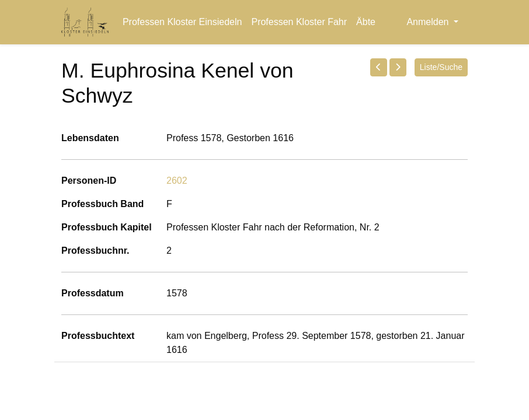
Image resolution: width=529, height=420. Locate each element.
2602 (177, 181)
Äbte (366, 22)
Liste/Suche (441, 67)
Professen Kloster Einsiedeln (182, 22)
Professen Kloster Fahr (299, 22)
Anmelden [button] (429, 22)
